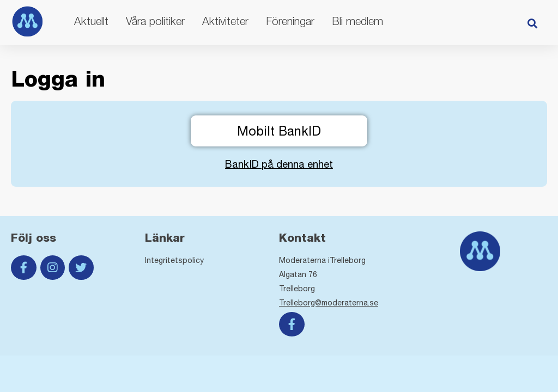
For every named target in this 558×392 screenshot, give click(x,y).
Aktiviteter (225, 21)
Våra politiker (155, 21)
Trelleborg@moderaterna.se (329, 303)
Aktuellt (91, 21)
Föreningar (290, 21)
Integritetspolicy (174, 260)
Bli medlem (357, 21)
